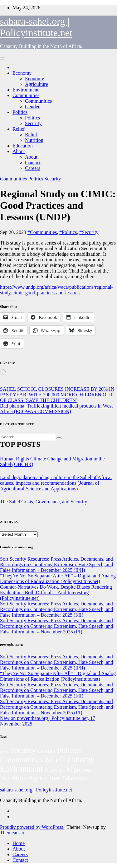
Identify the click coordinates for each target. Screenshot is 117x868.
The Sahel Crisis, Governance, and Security (44, 502)
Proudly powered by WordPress (32, 827)
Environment (26, 90)
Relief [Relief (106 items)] (53, 760)
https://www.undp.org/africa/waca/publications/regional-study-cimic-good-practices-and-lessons (56, 290)
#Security (89, 232)
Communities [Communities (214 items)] (21, 760)
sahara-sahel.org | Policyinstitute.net (36, 27)
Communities (26, 95)
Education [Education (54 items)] (75, 778)
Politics (20, 112)
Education (23, 146)
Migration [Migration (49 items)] (79, 770)
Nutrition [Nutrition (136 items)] (14, 778)
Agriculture (37, 84)
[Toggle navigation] (2, 58)
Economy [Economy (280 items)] (79, 759)
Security (33, 123)
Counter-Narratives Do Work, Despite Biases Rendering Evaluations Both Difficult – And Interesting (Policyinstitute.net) (56, 593)
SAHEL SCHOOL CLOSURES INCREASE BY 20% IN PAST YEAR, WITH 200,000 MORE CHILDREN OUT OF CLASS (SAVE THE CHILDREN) (57, 395)
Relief (19, 129)
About (19, 151)
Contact (33, 163)
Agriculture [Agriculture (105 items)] (45, 778)
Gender (32, 107)
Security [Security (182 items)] (23, 750)
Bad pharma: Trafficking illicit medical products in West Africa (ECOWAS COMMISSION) (56, 409)
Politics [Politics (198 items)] (69, 750)
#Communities (42, 232)
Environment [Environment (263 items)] (22, 769)
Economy (22, 73)
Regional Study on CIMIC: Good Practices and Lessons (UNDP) (58, 205)
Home (19, 843)
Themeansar (12, 833)
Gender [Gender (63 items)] (46, 751)
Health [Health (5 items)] (4, 752)
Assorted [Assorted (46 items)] (55, 770)
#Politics (68, 232)
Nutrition (34, 140)
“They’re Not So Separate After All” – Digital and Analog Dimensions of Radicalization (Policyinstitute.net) (58, 579)
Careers (33, 168)
